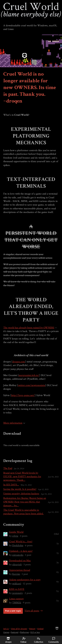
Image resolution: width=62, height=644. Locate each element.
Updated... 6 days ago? (21, 551)
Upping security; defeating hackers (21, 494)
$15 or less (35, 632)
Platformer (24, 632)
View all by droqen (19, 629)
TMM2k (17, 603)
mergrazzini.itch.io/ (29, 375)
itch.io (6, 629)
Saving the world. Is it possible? (20, 489)
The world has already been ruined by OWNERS (29, 328)
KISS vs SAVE (17, 589)
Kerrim (16, 574)
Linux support (16, 599)
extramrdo (18, 555)
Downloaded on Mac (20, 561)
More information (14, 423)
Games (6, 632)
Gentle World (16, 532)
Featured (15, 632)
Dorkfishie (18, 546)
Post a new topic (13, 611)
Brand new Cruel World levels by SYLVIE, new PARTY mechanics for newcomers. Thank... (22, 477)
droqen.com (19, 362)
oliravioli (17, 565)
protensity (18, 593)
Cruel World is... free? (21, 542)
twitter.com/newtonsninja (31, 385)
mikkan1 (17, 584)
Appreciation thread (20, 570)
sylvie (15, 536)
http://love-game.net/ (23, 395)
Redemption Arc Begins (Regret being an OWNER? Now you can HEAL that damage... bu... (25, 502)
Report (32, 629)
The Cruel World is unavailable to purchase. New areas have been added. (23, 512)
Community (54, 640)
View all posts (32, 611)
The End (8, 468)
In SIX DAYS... (11, 485)
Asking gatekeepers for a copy (25, 580)
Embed (40, 629)
